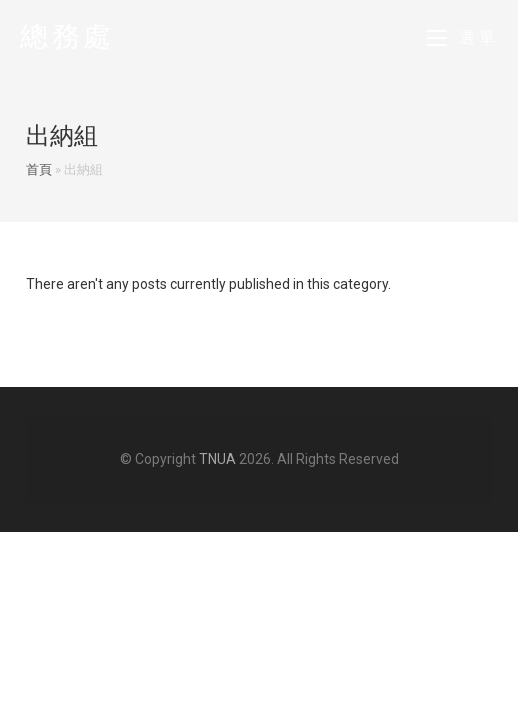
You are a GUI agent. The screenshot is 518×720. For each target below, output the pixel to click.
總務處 (67, 36)
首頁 (39, 169)
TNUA (217, 459)
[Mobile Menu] (463, 37)
